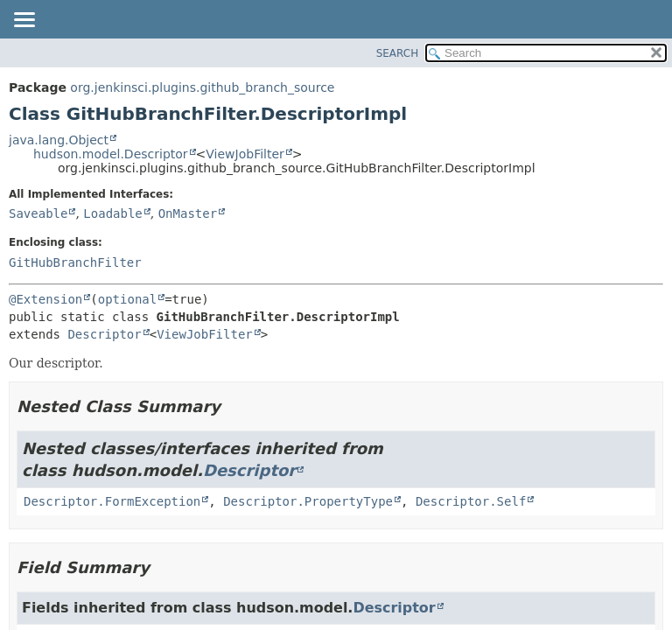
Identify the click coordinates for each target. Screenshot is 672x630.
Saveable (38, 213)
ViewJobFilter (245, 154)
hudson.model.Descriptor (111, 154)
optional (127, 299)
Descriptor (104, 334)
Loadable (112, 213)
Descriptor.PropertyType (308, 501)
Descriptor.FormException (112, 501)
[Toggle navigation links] (24, 21)
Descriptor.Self (471, 501)
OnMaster (188, 213)
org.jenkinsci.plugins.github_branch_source (202, 87)
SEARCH (398, 53)
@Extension (45, 299)
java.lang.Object (59, 140)
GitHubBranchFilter (75, 262)
